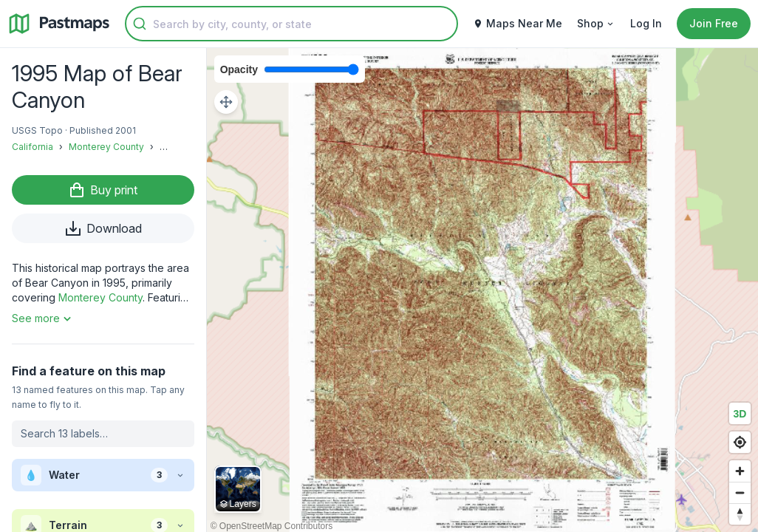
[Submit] (140, 24)
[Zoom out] (740, 492)
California (33, 147)
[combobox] (291, 24)
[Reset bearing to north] (740, 514)
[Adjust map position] (226, 102)
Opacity (239, 69)
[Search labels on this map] (103, 434)
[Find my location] (740, 442)
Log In (646, 23)
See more (43, 318)
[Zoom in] (740, 471)
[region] (482, 290)
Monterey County (106, 147)
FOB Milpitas (187, 147)
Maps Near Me (518, 23)
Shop (596, 23)
